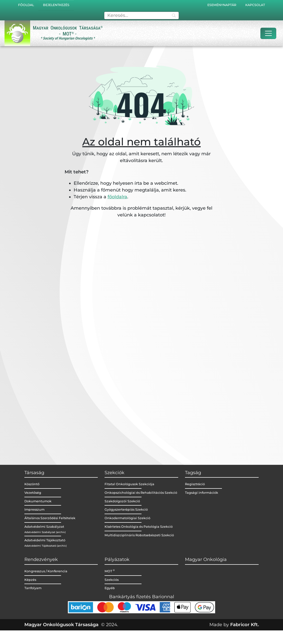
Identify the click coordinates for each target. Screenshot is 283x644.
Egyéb (110, 588)
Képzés (30, 580)
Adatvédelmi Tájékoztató (45, 540)
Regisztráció (195, 484)
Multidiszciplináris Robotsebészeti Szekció (139, 535)
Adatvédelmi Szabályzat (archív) (45, 532)
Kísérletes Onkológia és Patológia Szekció (139, 527)
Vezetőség (33, 493)
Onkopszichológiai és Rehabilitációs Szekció (141, 493)
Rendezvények (41, 559)
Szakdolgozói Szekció (122, 501)
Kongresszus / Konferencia (46, 571)
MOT (110, 571)
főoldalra (117, 197)
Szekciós (112, 580)
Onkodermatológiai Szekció (127, 518)
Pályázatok (117, 559)
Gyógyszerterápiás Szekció (126, 509)
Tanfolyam (33, 588)
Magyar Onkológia (206, 559)
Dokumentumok (38, 501)
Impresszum (34, 509)
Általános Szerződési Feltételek (50, 518)
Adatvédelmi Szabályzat (44, 527)
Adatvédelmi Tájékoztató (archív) (45, 546)
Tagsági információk (202, 493)
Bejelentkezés (56, 5)
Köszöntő (32, 484)
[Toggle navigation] (268, 33)
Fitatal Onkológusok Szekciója (129, 484)
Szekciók (114, 473)
